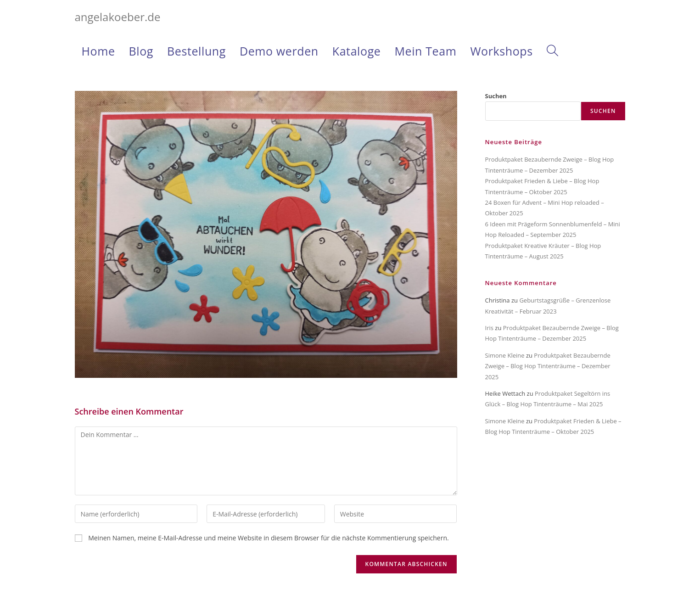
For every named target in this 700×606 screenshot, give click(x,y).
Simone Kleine (505, 355)
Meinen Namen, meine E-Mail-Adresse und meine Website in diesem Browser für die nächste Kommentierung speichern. (269, 538)
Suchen (496, 96)
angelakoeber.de (118, 17)
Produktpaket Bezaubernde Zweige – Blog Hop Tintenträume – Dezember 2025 (548, 366)
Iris (489, 328)
